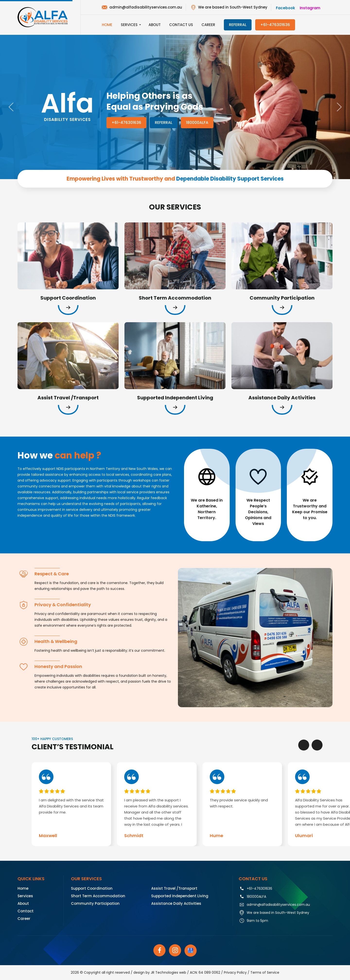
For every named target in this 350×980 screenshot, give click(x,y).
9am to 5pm (257, 921)
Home (107, 25)
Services (129, 25)
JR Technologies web (168, 972)
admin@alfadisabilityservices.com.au (146, 7)
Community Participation (95, 903)
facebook (285, 8)
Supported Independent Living (180, 896)
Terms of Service (265, 972)
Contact (26, 911)
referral (238, 25)
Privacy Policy (235, 972)
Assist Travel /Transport (174, 888)
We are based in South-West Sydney (233, 7)
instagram (310, 8)
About (155, 25)
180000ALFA (197, 123)
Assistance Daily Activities (176, 903)
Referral (164, 123)
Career (208, 25)
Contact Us (181, 25)
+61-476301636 (275, 25)
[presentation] (304, 745)
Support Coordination (92, 888)
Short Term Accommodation (98, 896)
